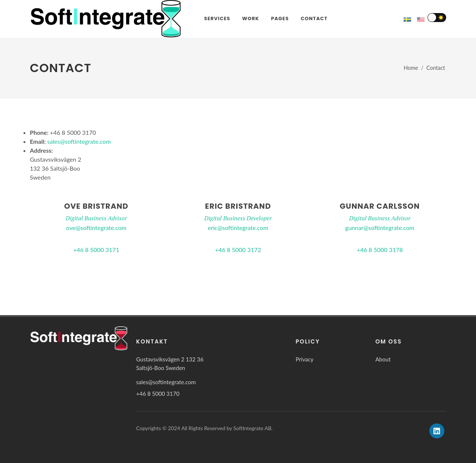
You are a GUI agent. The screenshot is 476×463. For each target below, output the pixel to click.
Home (411, 68)
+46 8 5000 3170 (158, 394)
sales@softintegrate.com (79, 141)
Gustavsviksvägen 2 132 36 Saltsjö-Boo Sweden (170, 363)
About (383, 359)
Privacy (305, 359)
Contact (436, 68)
